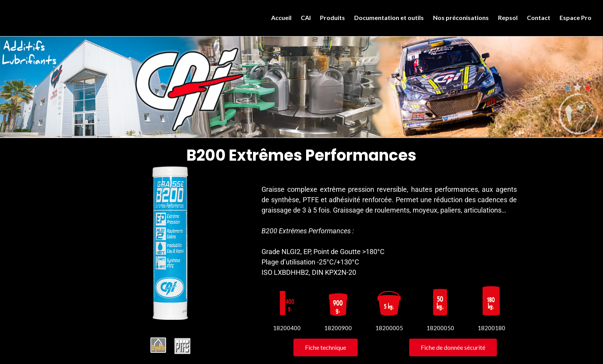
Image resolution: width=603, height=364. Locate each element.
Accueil (281, 17)
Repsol (508, 17)
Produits (332, 17)
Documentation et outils (389, 17)
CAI (306, 17)
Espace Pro (576, 17)
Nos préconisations (461, 17)
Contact (539, 17)
